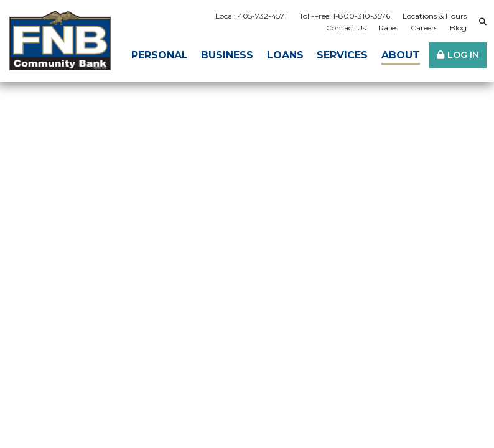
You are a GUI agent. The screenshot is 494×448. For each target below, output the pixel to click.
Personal (160, 55)
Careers (424, 28)
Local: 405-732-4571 (251, 16)
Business (227, 55)
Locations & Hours (435, 16)
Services (342, 55)
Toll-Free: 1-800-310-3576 (345, 16)
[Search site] (483, 22)
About (401, 55)
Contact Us (346, 28)
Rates (388, 28)
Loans (285, 55)
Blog (458, 28)
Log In (463, 55)
